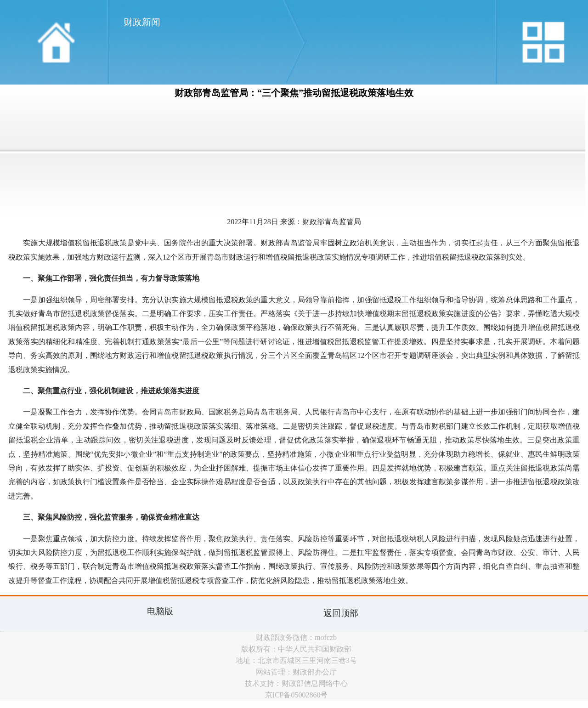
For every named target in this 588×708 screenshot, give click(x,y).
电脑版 (160, 611)
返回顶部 (341, 613)
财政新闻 (142, 22)
